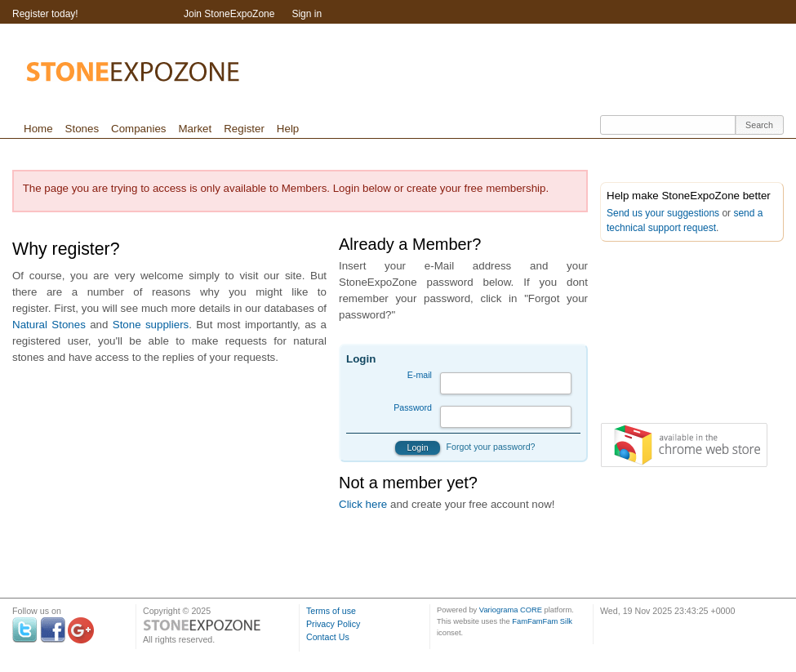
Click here (363, 504)
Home (38, 129)
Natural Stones (49, 325)
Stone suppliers (151, 325)
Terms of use (331, 611)
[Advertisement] (502, 150)
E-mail (420, 375)
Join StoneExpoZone (229, 14)
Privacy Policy (333, 624)
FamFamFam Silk (542, 621)
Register (244, 129)
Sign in (307, 14)
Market (195, 129)
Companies (138, 129)
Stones (82, 129)
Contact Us (328, 637)
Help (288, 129)
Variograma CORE (511, 610)
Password (413, 407)
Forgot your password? (491, 447)
